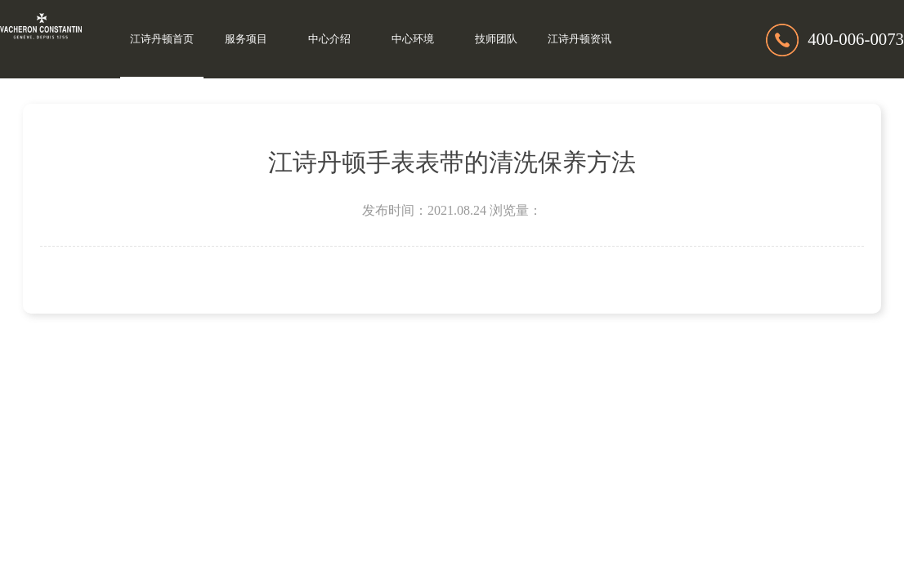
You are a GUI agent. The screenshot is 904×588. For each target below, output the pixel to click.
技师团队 (496, 39)
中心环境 (413, 39)
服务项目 (246, 39)
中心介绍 (329, 39)
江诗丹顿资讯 (580, 39)
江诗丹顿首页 (162, 39)
